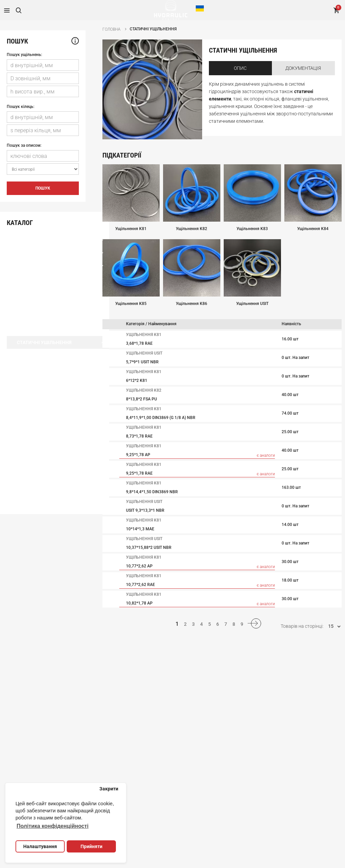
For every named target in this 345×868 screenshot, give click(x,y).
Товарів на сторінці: (302, 624)
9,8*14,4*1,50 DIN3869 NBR (152, 492)
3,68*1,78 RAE (139, 343)
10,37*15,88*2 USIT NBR (149, 548)
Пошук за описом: (24, 145)
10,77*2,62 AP (139, 566)
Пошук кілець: (21, 107)
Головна (112, 29)
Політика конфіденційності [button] (52, 826)
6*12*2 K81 (137, 381)
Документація (303, 68)
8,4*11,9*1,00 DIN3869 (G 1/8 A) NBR (161, 418)
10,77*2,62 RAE (140, 585)
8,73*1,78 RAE (139, 436)
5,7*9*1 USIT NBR (142, 362)
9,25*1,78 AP (138, 455)
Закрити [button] (109, 789)
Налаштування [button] (40, 846)
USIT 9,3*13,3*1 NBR (145, 510)
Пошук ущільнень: (24, 55)
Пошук (43, 188)
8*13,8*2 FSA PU (142, 399)
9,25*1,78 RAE (139, 473)
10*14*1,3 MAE (140, 529)
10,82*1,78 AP (139, 603)
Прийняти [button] (91, 846)
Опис (240, 68)
